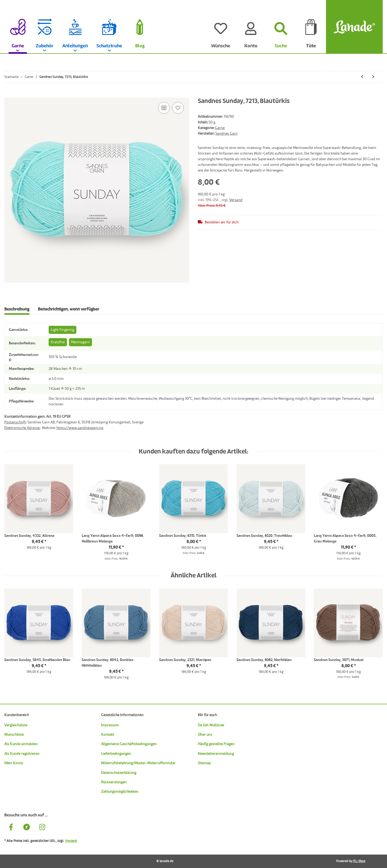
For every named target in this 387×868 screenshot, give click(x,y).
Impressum (110, 725)
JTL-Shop (359, 861)
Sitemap (204, 763)
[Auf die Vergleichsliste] (164, 108)
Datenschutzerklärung (119, 773)
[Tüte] (311, 27)
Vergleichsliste (16, 725)
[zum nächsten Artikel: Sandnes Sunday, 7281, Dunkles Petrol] (373, 77)
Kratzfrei (58, 342)
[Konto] (251, 27)
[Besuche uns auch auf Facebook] (11, 828)
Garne (220, 128)
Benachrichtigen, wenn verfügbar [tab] (69, 309)
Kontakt (108, 735)
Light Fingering (62, 330)
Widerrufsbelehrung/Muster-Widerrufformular (138, 763)
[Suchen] (281, 27)
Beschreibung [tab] (17, 309)
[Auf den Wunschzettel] (178, 108)
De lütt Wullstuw (211, 725)
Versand (236, 200)
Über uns (205, 735)
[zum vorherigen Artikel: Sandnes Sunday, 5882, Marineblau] (362, 77)
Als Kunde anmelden (21, 744)
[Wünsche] (221, 27)
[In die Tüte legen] (9, 95)
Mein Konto (14, 763)
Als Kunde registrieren (22, 754)
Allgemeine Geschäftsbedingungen (129, 744)
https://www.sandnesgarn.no (80, 428)
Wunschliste (14, 735)
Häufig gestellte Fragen (216, 744)
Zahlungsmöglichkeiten (120, 792)
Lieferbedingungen (116, 754)
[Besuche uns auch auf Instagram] (42, 828)
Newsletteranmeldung (216, 754)
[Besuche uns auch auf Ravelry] (27, 828)
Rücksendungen (114, 782)
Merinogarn (80, 342)
